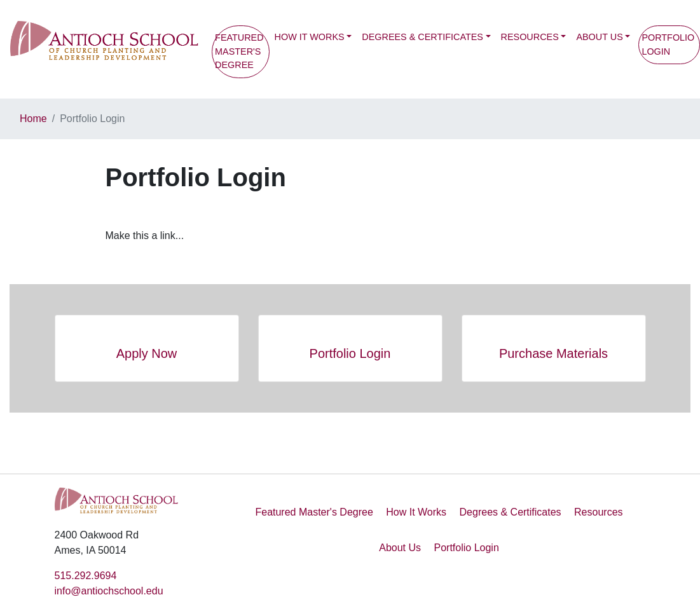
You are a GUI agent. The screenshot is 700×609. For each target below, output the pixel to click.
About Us (599, 37)
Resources (530, 37)
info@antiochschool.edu (109, 591)
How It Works (310, 37)
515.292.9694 (86, 576)
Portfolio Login (466, 548)
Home (33, 119)
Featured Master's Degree (239, 51)
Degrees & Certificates (422, 37)
